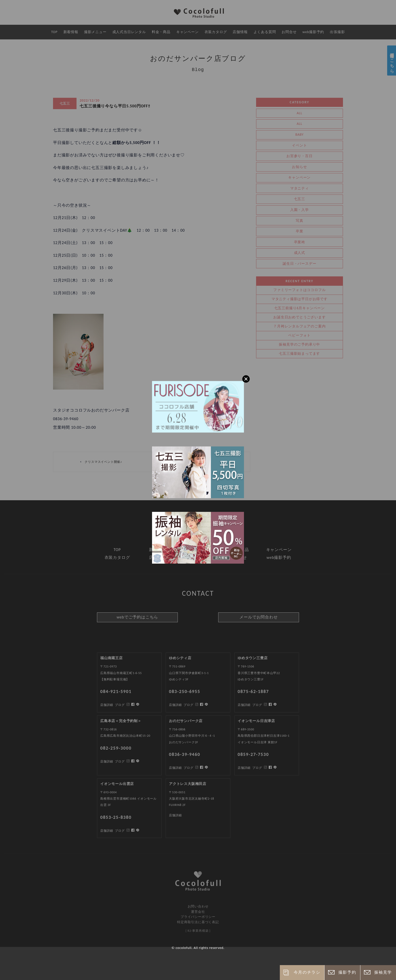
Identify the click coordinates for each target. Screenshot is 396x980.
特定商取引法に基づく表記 (198, 922)
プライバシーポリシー (198, 917)
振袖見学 (383, 972)
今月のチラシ (307, 972)
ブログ (120, 831)
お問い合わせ (198, 906)
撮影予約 (347, 972)
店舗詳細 (107, 831)
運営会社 (198, 912)
